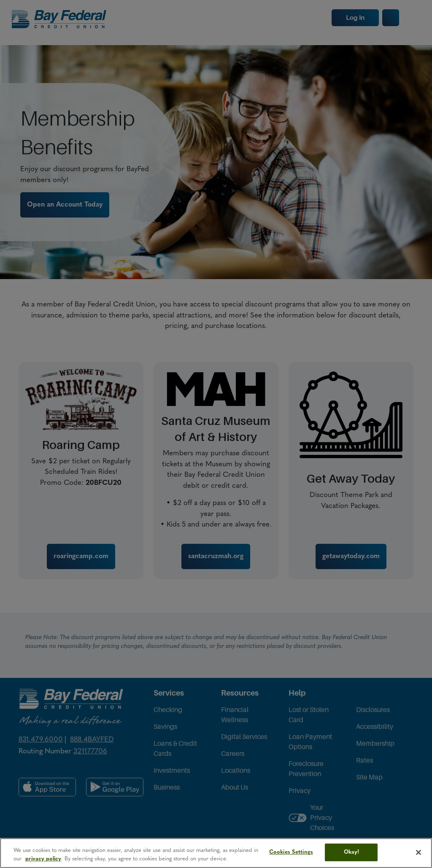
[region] (216, 853)
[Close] (418, 852)
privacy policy (43, 859)
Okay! (352, 852)
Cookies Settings (291, 852)
